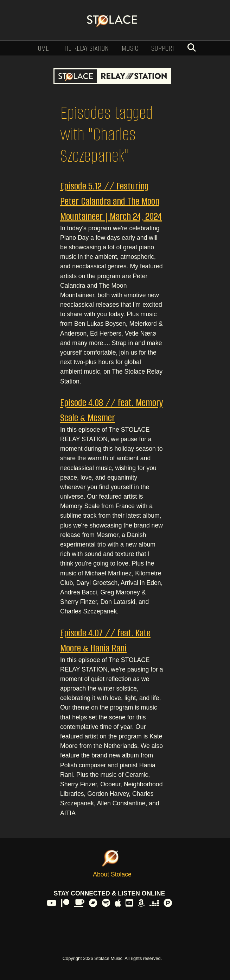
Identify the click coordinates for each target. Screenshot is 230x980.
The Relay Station (85, 48)
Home (41, 48)
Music (130, 48)
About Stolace (112, 874)
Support (163, 48)
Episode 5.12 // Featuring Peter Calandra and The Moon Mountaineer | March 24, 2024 (111, 201)
